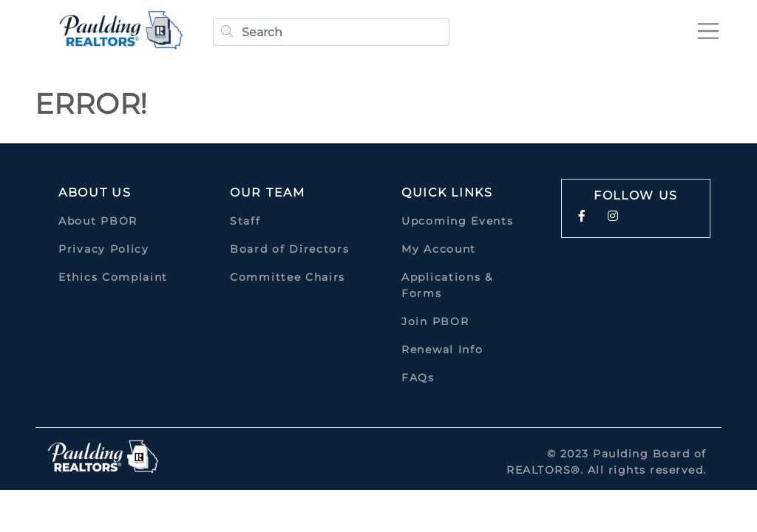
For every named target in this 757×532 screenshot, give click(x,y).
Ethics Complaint (113, 277)
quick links (447, 192)
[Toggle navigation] (708, 31)
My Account (439, 249)
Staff (245, 221)
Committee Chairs (288, 277)
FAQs (418, 378)
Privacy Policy (104, 249)
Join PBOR (435, 321)
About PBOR (98, 221)
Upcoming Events (458, 221)
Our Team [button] (268, 192)
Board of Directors (290, 249)
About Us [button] (95, 192)
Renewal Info (442, 349)
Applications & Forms (447, 285)
